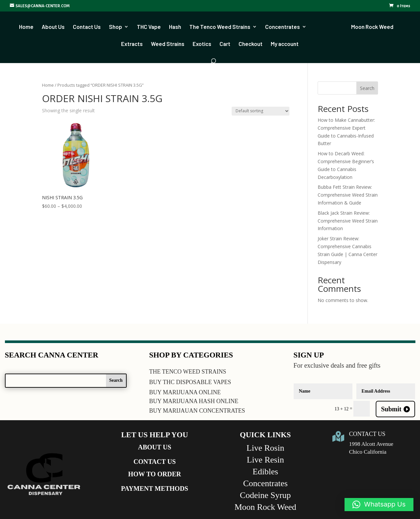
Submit (391, 409)
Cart (225, 44)
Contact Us (89, 27)
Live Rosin (265, 448)
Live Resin (265, 460)
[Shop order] (261, 111)
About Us (55, 27)
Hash (177, 27)
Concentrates (285, 27)
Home (29, 27)
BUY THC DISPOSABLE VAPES (190, 382)
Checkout (251, 44)
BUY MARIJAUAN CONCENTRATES (197, 411)
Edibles (265, 472)
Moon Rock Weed (370, 27)
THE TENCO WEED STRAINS (188, 372)
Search (367, 88)
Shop (118, 27)
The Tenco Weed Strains (222, 27)
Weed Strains (168, 44)
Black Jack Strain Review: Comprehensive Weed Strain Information (348, 221)
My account (285, 44)
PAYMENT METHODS (155, 488)
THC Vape (151, 27)
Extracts (132, 44)
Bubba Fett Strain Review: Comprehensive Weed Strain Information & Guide (348, 195)
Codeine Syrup (265, 495)
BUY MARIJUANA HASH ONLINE (194, 401)
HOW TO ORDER (155, 474)
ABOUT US (155, 447)
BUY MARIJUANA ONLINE (185, 392)
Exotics (202, 44)
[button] (379, 505)
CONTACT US (155, 462)
